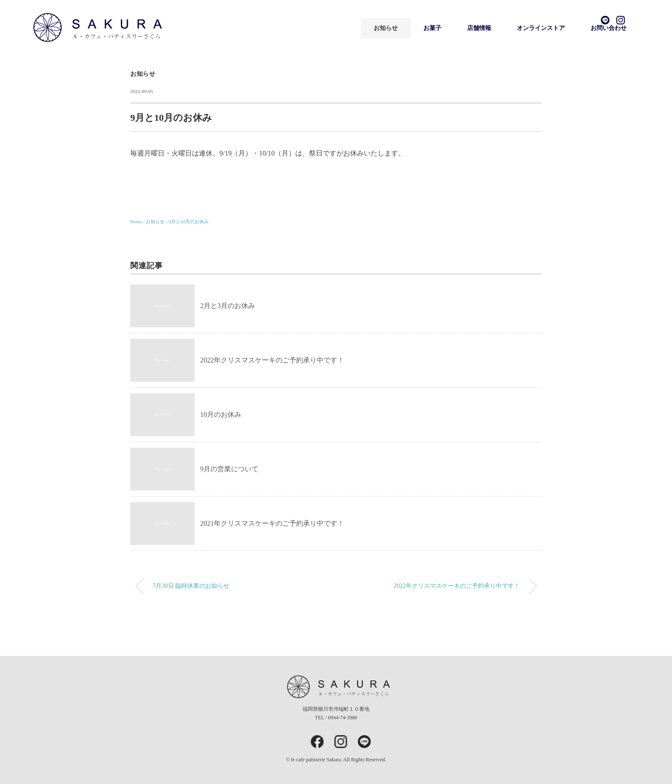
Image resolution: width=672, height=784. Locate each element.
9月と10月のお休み (189, 221)
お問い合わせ (609, 28)
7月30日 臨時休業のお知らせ (191, 586)
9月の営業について (229, 469)
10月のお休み (221, 414)
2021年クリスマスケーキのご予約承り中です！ (272, 523)
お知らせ (386, 28)
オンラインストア (541, 28)
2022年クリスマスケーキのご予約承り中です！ (272, 360)
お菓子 (432, 28)
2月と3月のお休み (228, 306)
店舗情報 (479, 28)
